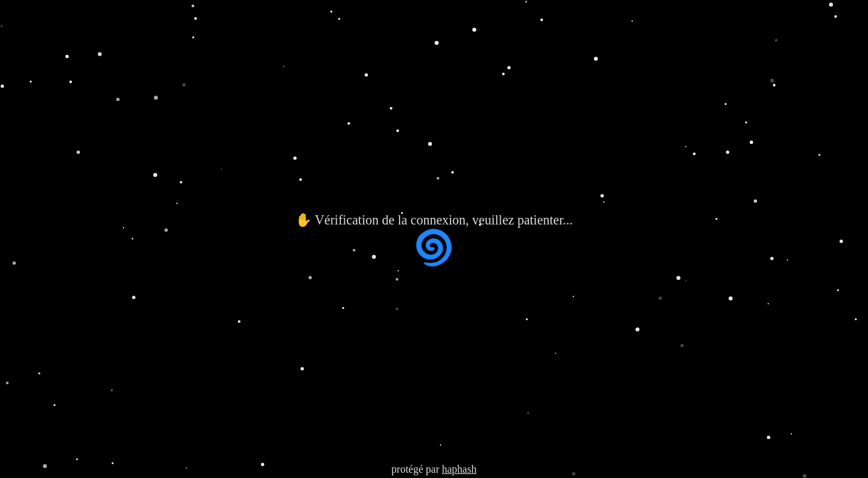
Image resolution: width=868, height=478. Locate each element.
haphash (459, 469)
